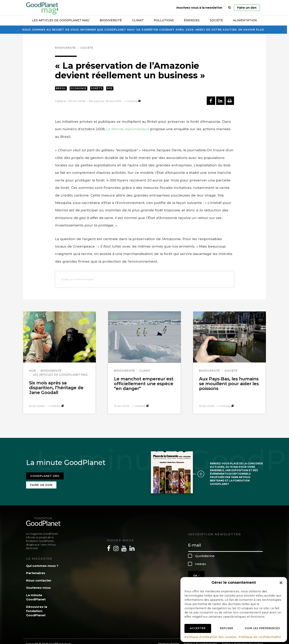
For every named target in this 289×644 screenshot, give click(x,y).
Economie (78, 88)
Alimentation (245, 20)
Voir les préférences (262, 628)
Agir (33, 371)
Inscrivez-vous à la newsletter (199, 8)
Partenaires (36, 572)
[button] (281, 583)
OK (196, 574)
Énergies (192, 20)
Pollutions (164, 20)
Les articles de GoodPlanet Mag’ (61, 20)
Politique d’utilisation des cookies (211, 637)
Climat (138, 20)
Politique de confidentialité (260, 637)
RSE (110, 88)
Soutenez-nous (38, 587)
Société (216, 20)
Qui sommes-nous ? (42, 565)
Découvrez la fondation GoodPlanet (37, 610)
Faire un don (247, 8)
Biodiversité (111, 20)
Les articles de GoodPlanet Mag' (61, 375)
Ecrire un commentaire (77, 279)
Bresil (61, 88)
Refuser (227, 628)
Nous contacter (39, 579)
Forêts (97, 88)
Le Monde (128, 129)
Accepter (198, 628)
